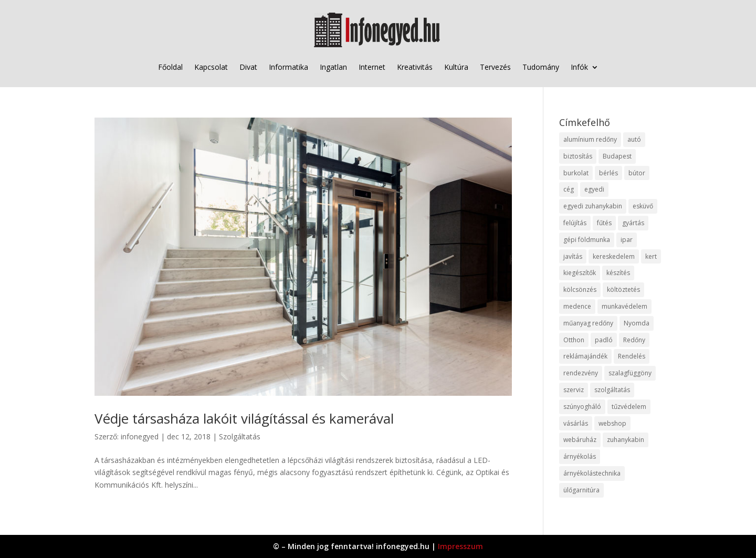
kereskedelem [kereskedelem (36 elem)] (614, 256)
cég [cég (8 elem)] (569, 189)
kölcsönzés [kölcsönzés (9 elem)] (580, 289)
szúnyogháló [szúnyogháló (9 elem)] (582, 407)
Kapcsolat (211, 67)
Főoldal (170, 67)
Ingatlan (333, 67)
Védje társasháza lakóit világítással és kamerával (244, 418)
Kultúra (456, 67)
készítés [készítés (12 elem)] (618, 273)
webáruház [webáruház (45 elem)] (580, 440)
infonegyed (140, 436)
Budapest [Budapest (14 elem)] (617, 156)
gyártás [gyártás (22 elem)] (633, 223)
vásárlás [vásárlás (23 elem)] (576, 423)
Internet (372, 67)
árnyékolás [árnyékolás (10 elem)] (580, 456)
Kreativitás (415, 67)
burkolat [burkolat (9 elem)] (576, 173)
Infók (579, 67)
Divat (248, 67)
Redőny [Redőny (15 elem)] (634, 340)
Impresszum (460, 546)
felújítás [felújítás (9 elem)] (575, 223)
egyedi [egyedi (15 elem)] (594, 189)
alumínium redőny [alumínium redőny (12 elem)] (590, 139)
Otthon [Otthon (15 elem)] (574, 340)
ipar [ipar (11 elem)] (627, 240)
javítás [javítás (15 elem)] (573, 256)
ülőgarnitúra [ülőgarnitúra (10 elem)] (581, 490)
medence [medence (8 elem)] (577, 306)
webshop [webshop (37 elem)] (612, 423)
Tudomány (541, 67)
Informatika (288, 67)
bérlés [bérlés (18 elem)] (608, 173)
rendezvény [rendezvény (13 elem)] (581, 373)
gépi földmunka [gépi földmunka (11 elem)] (587, 240)
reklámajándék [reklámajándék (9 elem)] (585, 356)
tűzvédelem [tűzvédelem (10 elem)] (629, 407)
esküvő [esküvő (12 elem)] (643, 206)
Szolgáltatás (240, 436)
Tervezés (495, 67)
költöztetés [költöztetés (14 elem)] (623, 289)
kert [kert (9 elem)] (651, 256)
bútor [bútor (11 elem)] (637, 173)
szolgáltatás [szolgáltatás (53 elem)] (612, 390)
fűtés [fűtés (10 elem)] (604, 223)
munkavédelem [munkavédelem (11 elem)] (624, 306)
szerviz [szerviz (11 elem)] (574, 390)
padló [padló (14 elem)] (604, 340)
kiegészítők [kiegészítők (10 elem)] (580, 273)
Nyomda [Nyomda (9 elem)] (637, 323)
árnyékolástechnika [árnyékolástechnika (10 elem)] (592, 473)
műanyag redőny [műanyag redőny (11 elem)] (588, 323)
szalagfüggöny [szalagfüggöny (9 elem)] (630, 373)
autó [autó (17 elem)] (634, 139)
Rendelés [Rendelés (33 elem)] (632, 356)
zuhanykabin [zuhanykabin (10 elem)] (626, 440)
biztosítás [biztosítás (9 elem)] (578, 156)
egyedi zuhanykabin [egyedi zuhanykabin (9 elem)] (593, 206)
